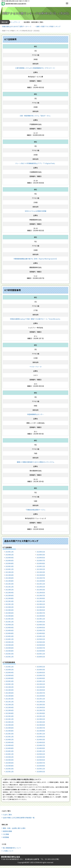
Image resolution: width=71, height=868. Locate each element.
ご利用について (8, 851)
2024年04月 (9, 628)
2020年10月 (9, 566)
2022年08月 (9, 598)
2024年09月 (41, 633)
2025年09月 (41, 651)
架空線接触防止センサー (35, 414)
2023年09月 (41, 616)
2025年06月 (9, 648)
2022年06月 (9, 595)
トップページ (15, 22)
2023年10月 (9, 619)
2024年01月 (41, 622)
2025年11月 (41, 654)
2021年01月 (41, 569)
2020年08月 (9, 563)
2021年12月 (9, 587)
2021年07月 (41, 578)
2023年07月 (41, 613)
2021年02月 (9, 572)
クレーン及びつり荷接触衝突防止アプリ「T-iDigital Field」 (35, 163)
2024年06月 (9, 630)
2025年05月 (41, 645)
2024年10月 (9, 636)
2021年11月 (41, 584)
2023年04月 (9, 610)
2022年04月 (9, 593)
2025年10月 (9, 654)
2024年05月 (41, 628)
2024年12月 (9, 639)
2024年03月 (41, 625)
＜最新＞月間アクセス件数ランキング (48, 26)
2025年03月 (41, 642)
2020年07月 (41, 561)
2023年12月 (9, 622)
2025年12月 (9, 657)
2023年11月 (41, 619)
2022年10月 (9, 601)
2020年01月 (41, 552)
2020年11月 (41, 566)
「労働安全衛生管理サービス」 (35, 510)
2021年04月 (9, 575)
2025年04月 (9, 645)
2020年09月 (41, 563)
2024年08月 (9, 633)
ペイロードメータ (35, 367)
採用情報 (6, 837)
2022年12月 (9, 604)
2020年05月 (41, 558)
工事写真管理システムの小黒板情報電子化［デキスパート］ (35, 68)
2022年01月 (41, 587)
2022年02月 (9, 590)
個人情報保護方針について (12, 848)
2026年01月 (41, 657)
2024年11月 (41, 636)
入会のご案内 (7, 815)
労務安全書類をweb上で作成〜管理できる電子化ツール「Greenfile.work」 (35, 319)
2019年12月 (9, 552)
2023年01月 (41, 604)
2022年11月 (41, 601)
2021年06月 (9, 578)
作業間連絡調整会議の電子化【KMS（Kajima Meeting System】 (35, 259)
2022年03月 (41, 590)
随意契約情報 (7, 831)
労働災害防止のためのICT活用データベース (17, 26)
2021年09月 (41, 581)
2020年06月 (9, 561)
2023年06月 (9, 613)
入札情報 (6, 834)
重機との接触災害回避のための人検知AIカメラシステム (36, 462)
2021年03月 (41, 572)
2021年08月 (9, 581)
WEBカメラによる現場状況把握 (36, 211)
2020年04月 (9, 558)
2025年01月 (41, 639)
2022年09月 (41, 598)
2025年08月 (9, 651)
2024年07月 (41, 630)
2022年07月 (41, 595)
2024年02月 (9, 625)
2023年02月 (9, 607)
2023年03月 (41, 607)
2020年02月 (9, 555)
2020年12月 (9, 569)
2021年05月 (41, 575)
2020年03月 (41, 555)
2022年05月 (41, 593)
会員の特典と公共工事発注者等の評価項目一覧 (19, 818)
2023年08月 (9, 616)
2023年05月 (41, 610)
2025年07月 (41, 648)
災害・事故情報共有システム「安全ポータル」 (35, 116)
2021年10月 (9, 584)
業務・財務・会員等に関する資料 (14, 828)
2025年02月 (9, 642)
